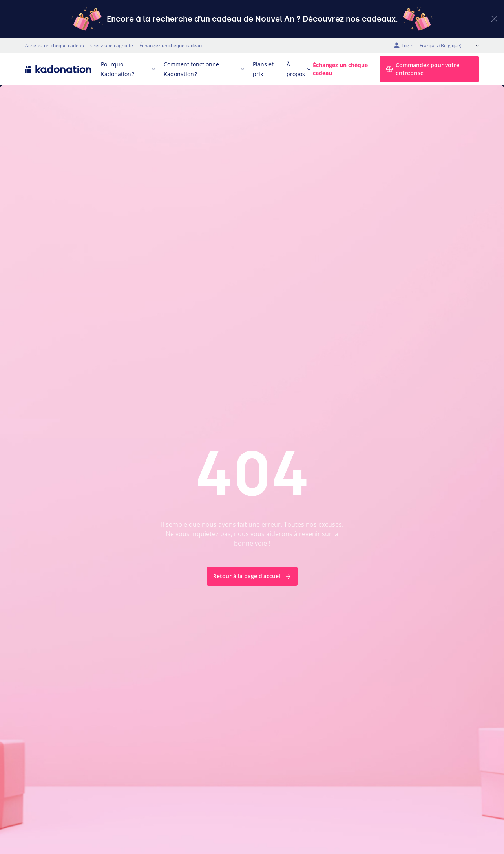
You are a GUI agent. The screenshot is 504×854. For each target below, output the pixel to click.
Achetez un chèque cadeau (55, 45)
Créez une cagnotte (112, 45)
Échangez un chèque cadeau (171, 45)
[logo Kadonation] (58, 69)
